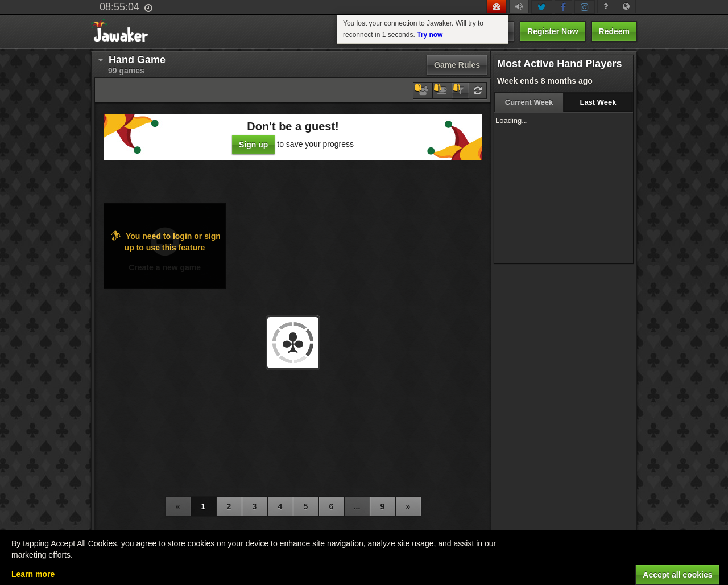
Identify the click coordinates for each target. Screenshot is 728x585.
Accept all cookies (677, 575)
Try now (430, 35)
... (357, 506)
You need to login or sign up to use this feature (165, 241)
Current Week (529, 102)
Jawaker (123, 32)
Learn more (33, 574)
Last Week (598, 102)
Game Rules (457, 65)
